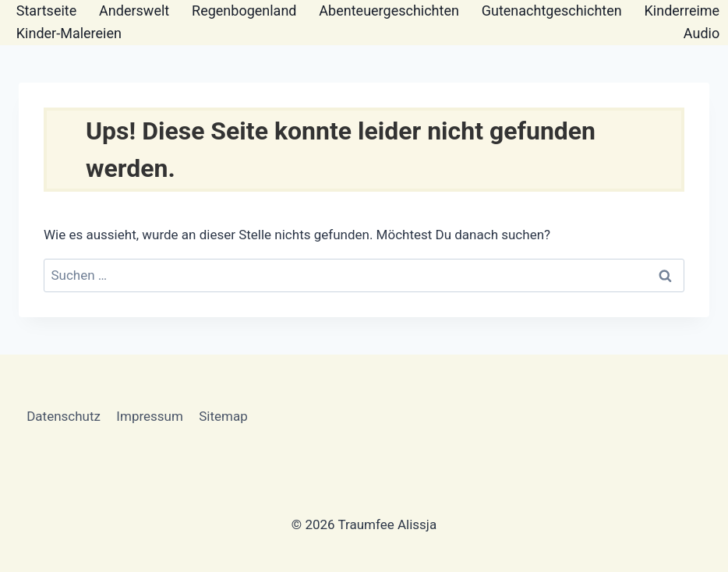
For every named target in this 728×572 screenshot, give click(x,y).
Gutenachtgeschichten (552, 11)
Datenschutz (64, 416)
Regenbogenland (244, 11)
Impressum (150, 416)
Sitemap (223, 416)
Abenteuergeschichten (389, 11)
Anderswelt (134, 11)
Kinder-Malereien (69, 33)
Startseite (46, 11)
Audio (701, 33)
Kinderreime (682, 11)
